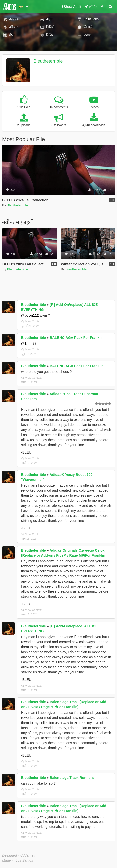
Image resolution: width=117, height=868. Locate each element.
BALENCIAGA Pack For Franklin (77, 338)
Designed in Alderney (19, 855)
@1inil (26, 343)
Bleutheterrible (48, 61)
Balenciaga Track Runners (72, 778)
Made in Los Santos (18, 860)
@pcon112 (30, 315)
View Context (32, 321)
